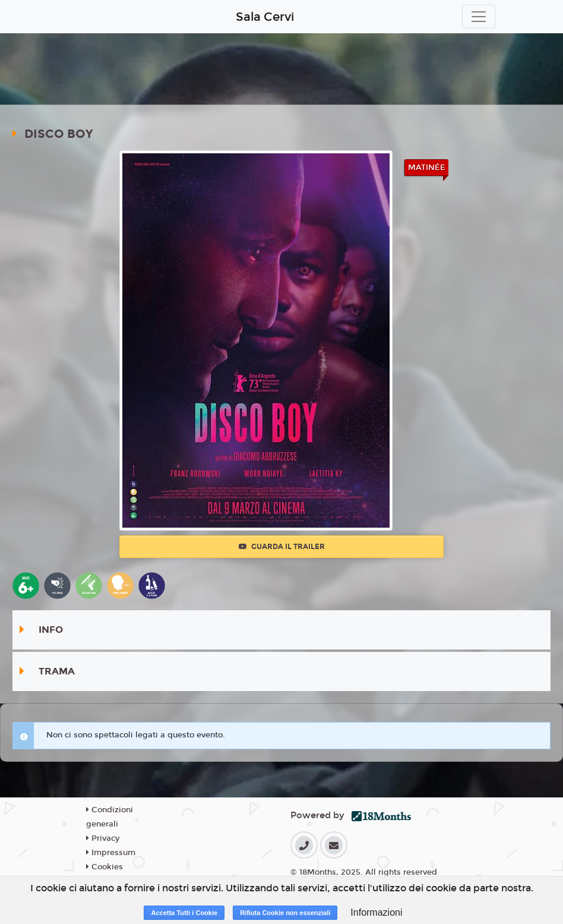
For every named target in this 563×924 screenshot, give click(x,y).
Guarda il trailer (282, 547)
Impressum (111, 853)
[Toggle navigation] (479, 17)
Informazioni (376, 912)
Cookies (105, 867)
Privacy (103, 838)
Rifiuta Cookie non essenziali (285, 913)
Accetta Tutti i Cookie (184, 913)
